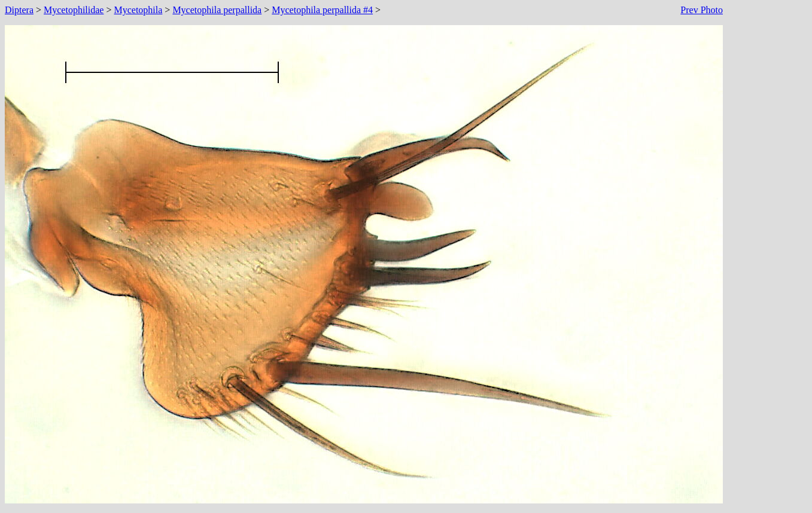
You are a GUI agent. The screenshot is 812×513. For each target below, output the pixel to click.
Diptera (19, 10)
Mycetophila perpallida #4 (322, 10)
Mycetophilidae (74, 10)
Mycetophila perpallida (217, 10)
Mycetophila (138, 10)
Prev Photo (702, 10)
